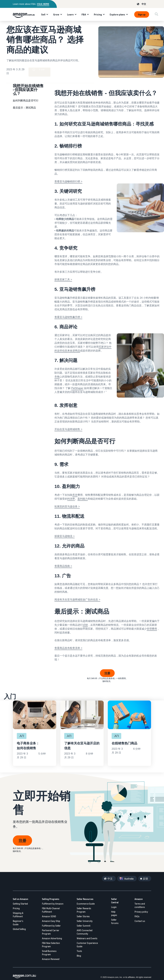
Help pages (114, 913)
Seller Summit (84, 926)
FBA (84, 14)
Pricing (98, 14)
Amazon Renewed (51, 959)
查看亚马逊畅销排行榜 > (68, 181)
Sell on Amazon (20, 899)
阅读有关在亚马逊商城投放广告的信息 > (77, 600)
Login (114, 907)
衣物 (57, 377)
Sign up (142, 14)
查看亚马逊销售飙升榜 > (68, 317)
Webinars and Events (87, 938)
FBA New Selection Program (51, 945)
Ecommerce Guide (86, 904)
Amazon (139, 899)
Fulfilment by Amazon (53, 904)
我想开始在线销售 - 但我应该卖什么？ (28, 89)
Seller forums (115, 921)
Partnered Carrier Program (51, 932)
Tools (79, 951)
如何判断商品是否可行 (26, 100)
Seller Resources (85, 899)
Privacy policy (141, 912)
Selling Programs (51, 899)
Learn (70, 14)
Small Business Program (49, 953)
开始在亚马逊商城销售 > (68, 429)
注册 (107, 673)
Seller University (85, 921)
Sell (43, 14)
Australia (129, 879)
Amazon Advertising (52, 938)
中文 (144, 4)
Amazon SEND (49, 916)
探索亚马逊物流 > (65, 536)
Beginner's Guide (18, 923)
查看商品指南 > (63, 566)
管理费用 (152, 629)
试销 (85, 625)
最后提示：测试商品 (24, 108)
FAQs (137, 916)
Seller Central (115, 901)
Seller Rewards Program (84, 910)
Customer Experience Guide (87, 945)
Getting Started (20, 904)
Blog (79, 956)
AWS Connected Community (85, 932)
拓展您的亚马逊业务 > (67, 506)
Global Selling (19, 929)
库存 (75, 495)
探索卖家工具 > (63, 280)
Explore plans (117, 14)
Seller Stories (83, 916)
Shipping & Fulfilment (18, 915)
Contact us (140, 921)
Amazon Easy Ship (51, 921)
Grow (56, 14)
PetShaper (77, 388)
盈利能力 (83, 499)
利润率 (71, 499)
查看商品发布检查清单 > (68, 648)
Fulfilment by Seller (51, 926)
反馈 (145, 879)
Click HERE (43, 4)
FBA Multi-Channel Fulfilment (51, 910)
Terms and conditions (140, 905)
